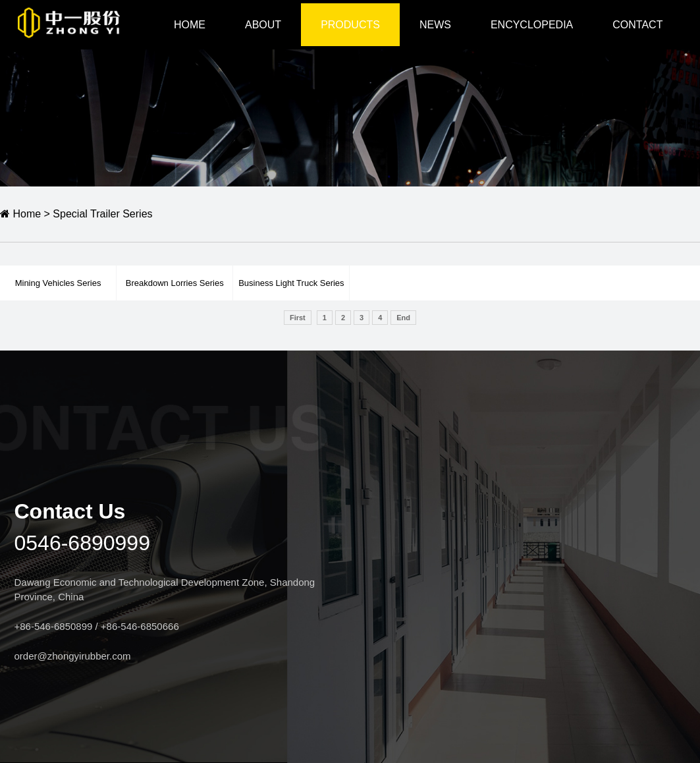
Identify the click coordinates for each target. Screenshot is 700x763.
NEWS (435, 25)
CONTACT (637, 25)
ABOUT (263, 25)
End (403, 318)
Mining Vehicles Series (58, 283)
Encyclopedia (532, 25)
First (298, 318)
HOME (190, 25)
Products (350, 25)
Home (20, 214)
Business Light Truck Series (291, 283)
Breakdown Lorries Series (175, 283)
